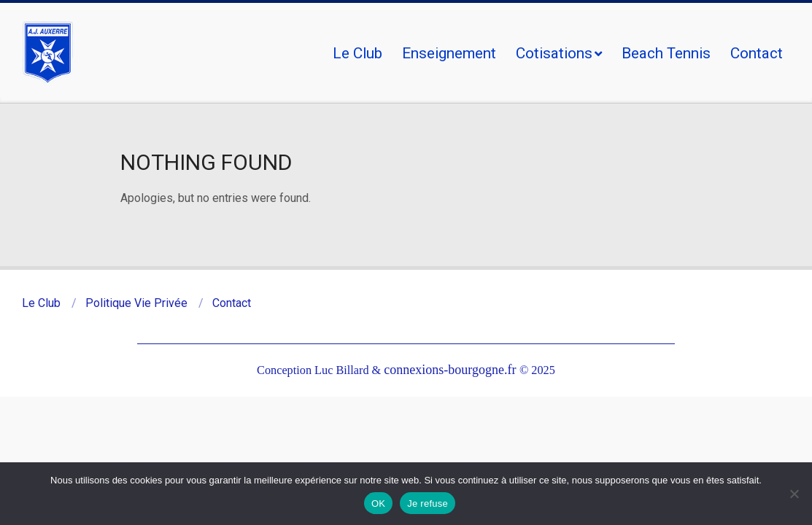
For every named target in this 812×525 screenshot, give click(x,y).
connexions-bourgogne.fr (452, 370)
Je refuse (428, 503)
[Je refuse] (794, 494)
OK (378, 503)
